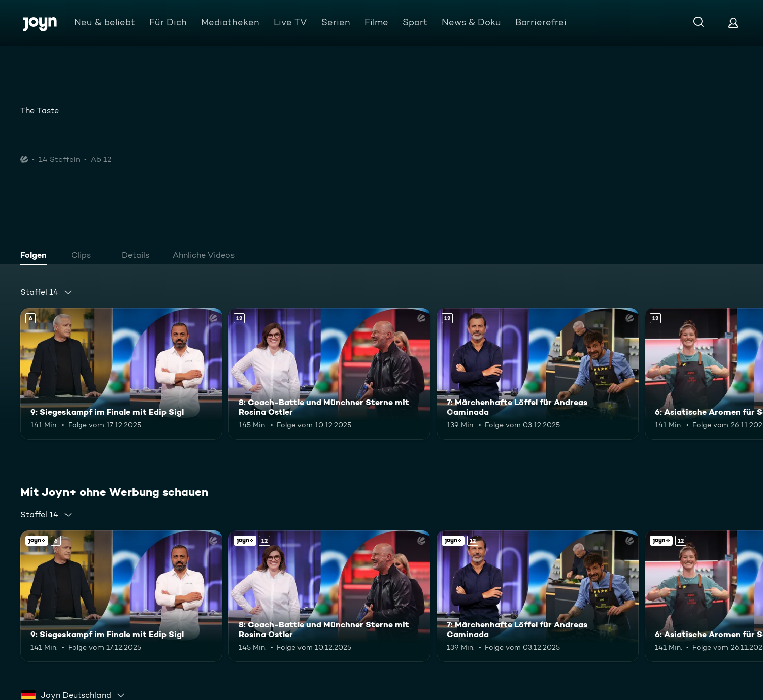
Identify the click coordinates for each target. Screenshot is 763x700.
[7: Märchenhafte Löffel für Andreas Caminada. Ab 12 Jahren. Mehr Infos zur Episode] (538, 374)
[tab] (36, 256)
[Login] (733, 23)
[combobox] (46, 292)
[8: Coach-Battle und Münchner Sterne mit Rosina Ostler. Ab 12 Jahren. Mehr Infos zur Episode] (329, 374)
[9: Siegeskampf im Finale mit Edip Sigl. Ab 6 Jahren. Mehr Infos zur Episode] (121, 374)
